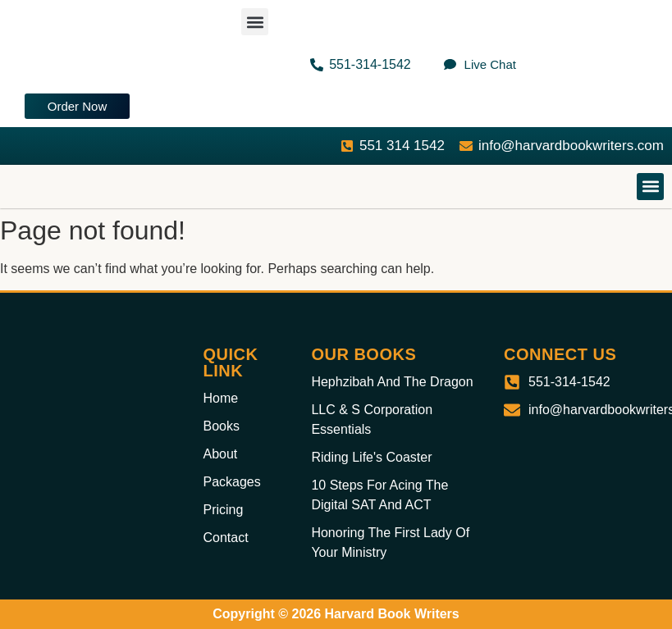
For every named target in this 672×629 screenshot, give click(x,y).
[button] (255, 22)
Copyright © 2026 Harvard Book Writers (336, 614)
